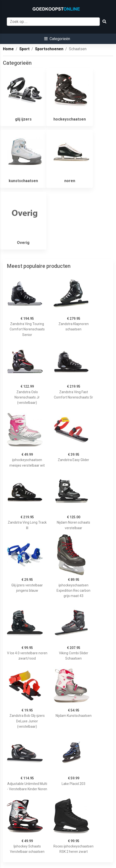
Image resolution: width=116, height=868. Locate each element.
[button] (57, 39)
